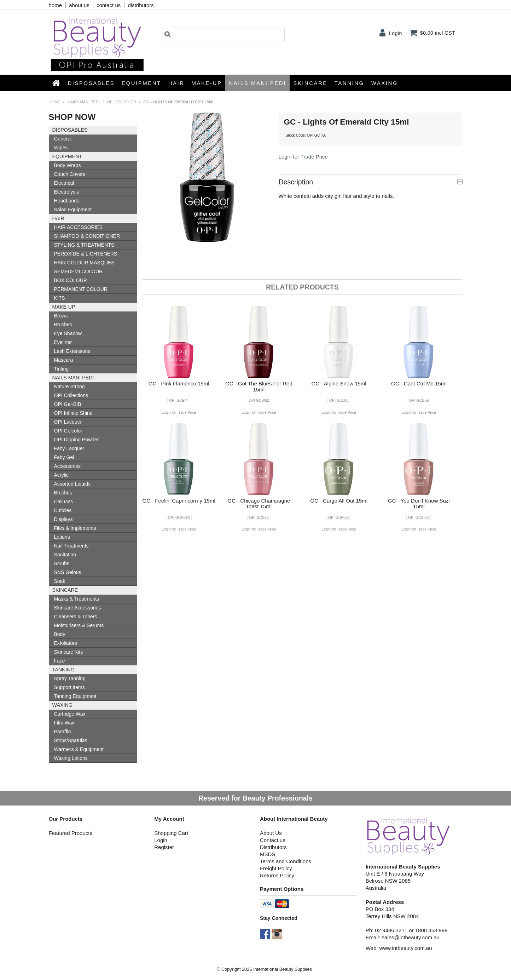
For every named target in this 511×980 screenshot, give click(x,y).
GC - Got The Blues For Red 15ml (259, 386)
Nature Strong (69, 386)
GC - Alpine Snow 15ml (339, 383)
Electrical (64, 183)
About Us (271, 833)
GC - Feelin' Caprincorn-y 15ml (179, 501)
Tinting (62, 369)
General (63, 139)
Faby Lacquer (69, 448)
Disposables (91, 83)
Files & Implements (75, 528)
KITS (60, 298)
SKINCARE (310, 83)
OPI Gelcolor (121, 102)
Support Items (69, 687)
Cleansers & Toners (76, 617)
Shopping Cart (171, 833)
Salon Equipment (73, 210)
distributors (141, 5)
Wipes (61, 148)
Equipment (141, 83)
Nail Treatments (71, 546)
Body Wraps (68, 165)
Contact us (273, 840)
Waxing (385, 83)
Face (60, 661)
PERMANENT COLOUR (81, 289)
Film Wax (64, 723)
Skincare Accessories (78, 608)
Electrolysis (67, 192)
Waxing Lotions (71, 758)
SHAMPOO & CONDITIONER (87, 236)
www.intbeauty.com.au (406, 948)
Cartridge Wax (70, 714)
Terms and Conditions (286, 861)
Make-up (207, 83)
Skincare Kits (69, 652)
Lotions (62, 537)
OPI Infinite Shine (73, 413)
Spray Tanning (70, 678)
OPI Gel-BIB (68, 404)
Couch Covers (70, 174)
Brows (61, 316)
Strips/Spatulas (71, 740)
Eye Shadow (68, 333)
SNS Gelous (68, 572)
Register (164, 847)
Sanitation (65, 555)
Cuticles (63, 510)
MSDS (268, 854)
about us (79, 5)
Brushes (63, 325)
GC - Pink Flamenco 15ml (179, 383)
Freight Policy (276, 868)
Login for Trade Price (303, 157)
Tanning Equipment (75, 696)
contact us (109, 5)
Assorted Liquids (72, 484)
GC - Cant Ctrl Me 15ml (419, 383)
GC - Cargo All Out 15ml (339, 501)
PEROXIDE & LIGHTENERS (86, 254)
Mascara (64, 360)
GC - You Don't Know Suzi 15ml (419, 504)
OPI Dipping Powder (77, 440)
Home (57, 83)
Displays (63, 519)
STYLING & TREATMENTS (84, 245)
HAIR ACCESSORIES (79, 227)
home (56, 5)
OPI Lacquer (68, 422)
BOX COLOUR (71, 280)
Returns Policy (277, 875)
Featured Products (71, 833)
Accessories (67, 466)
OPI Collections (71, 395)
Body (60, 634)
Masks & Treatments (77, 599)
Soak (60, 581)
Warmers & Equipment (79, 749)
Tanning (349, 83)
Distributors (273, 847)
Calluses (64, 502)
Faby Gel (64, 457)
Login (396, 33)
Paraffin (63, 732)
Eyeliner (63, 342)
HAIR (176, 83)
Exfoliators (66, 643)
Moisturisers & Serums (79, 625)
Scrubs (62, 563)
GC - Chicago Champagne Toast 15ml (259, 504)
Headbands (67, 201)
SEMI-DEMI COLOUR (79, 271)
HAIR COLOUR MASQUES (84, 263)
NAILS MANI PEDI (257, 83)
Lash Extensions (72, 351)
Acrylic (61, 475)
